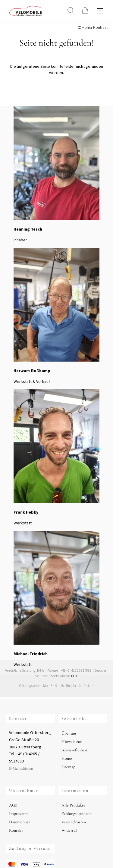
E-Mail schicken (21, 768)
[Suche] (71, 10)
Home (67, 758)
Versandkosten (74, 822)
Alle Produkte (73, 805)
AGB (13, 805)
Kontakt (16, 830)
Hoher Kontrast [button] (93, 27)
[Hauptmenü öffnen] (100, 11)
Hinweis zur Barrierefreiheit (74, 746)
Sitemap (68, 767)
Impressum (18, 814)
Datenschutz (20, 822)
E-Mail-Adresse (47, 670)
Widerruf (69, 830)
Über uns (69, 733)
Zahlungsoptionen (77, 814)
